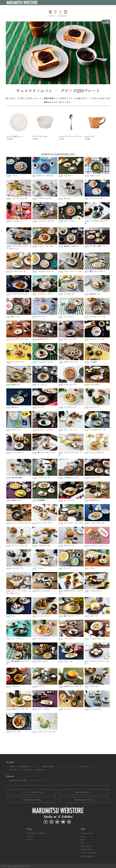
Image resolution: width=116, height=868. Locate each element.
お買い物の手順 (48, 766)
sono (82, 843)
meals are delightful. (87, 856)
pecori (83, 836)
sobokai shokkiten (87, 849)
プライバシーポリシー (38, 780)
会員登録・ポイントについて (30, 766)
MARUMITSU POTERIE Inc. (36, 833)
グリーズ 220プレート (19, 136)
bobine (83, 840)
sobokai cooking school (88, 853)
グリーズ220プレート (80, 90)
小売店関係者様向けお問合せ (32, 800)
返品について (30, 770)
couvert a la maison (87, 833)
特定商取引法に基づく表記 (18, 780)
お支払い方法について (87, 766)
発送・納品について (16, 770)
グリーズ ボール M (45, 136)
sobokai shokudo (86, 846)
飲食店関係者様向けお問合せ (84, 800)
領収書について (42, 770)
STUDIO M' (30, 836)
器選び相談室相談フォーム (84, 792)
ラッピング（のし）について (66, 766)
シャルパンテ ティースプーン (71, 136)
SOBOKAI (30, 840)
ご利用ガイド (13, 766)
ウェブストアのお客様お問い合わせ (32, 792)
